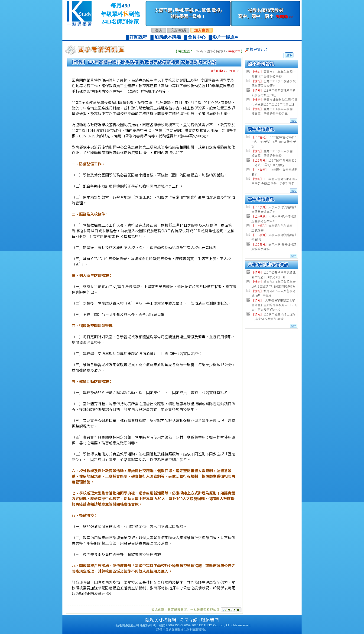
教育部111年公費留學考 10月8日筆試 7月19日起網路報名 (273, 284)
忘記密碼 (178, 30)
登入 (159, 30)
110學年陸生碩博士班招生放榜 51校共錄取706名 (273, 317)
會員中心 (197, 37)
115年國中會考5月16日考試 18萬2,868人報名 (274, 163)
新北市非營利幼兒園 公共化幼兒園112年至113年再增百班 (274, 102)
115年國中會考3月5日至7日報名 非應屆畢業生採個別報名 (274, 181)
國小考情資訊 (216, 51)
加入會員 (201, 30)
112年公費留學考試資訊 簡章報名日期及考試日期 (273, 275)
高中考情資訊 (261, 199)
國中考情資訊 (261, 129)
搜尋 (289, 55)
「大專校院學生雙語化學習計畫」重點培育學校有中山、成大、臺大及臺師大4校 (274, 305)
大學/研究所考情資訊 (268, 265)
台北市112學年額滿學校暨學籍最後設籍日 (273, 83)
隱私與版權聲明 (161, 620)
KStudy (199, 51)
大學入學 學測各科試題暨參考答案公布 (274, 209)
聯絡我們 (210, 620)
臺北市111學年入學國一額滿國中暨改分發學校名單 (273, 111)
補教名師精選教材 (266, 13)
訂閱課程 (138, 37)
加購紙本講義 (168, 37)
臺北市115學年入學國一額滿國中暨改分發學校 (273, 74)
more (293, 121)
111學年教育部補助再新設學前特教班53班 (273, 93)
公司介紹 (189, 620)
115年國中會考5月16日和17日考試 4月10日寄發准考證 (274, 142)
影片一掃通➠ (225, 37)
